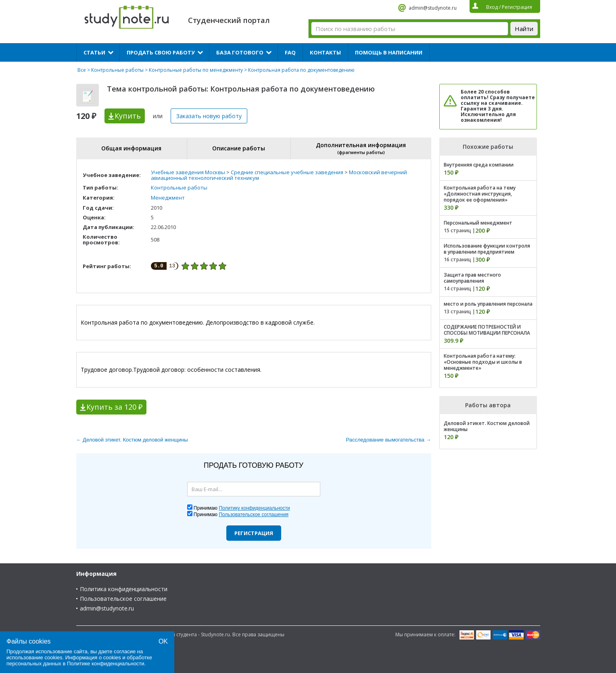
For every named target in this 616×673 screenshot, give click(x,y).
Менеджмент (168, 198)
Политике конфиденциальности (106, 664)
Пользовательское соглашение (123, 599)
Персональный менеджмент (478, 223)
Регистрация (254, 533)
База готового (240, 52)
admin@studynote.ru (433, 8)
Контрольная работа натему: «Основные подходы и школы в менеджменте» (483, 362)
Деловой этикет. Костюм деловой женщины (487, 426)
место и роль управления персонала (488, 304)
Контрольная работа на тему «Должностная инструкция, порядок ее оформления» (480, 194)
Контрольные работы (117, 70)
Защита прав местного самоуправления (472, 278)
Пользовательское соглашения (254, 515)
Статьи (94, 52)
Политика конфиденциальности (124, 589)
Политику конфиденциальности (254, 508)
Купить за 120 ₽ (114, 407)
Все (82, 70)
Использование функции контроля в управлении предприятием (487, 249)
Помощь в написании (389, 52)
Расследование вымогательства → (389, 440)
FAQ (290, 52)
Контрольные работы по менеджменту (196, 70)
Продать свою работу (161, 52)
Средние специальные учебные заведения (287, 172)
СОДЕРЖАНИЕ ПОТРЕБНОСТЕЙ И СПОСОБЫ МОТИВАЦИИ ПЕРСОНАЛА (487, 330)
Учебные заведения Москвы (188, 172)
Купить (128, 116)
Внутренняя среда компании (479, 165)
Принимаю (242, 508)
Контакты (325, 52)
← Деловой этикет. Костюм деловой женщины (132, 440)
